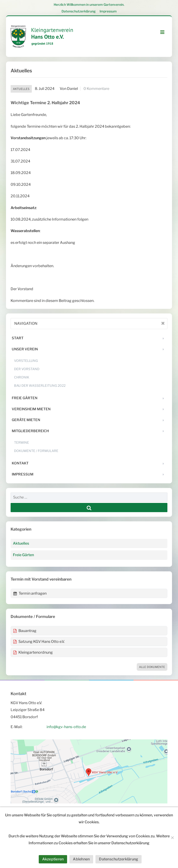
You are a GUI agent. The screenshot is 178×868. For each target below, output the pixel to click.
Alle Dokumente (152, 667)
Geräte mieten (26, 420)
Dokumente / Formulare (36, 451)
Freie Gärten (25, 398)
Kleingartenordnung (33, 652)
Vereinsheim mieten (31, 409)
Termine (22, 442)
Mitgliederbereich (30, 431)
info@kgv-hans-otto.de (66, 727)
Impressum (108, 11)
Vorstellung (26, 361)
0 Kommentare (96, 89)
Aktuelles (21, 89)
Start (18, 338)
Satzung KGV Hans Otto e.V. (39, 642)
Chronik (22, 377)
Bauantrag (25, 631)
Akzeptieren (53, 859)
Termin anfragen (30, 593)
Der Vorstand (27, 369)
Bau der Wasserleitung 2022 (40, 385)
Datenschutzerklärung (79, 11)
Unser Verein (25, 349)
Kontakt (20, 463)
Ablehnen (81, 859)
